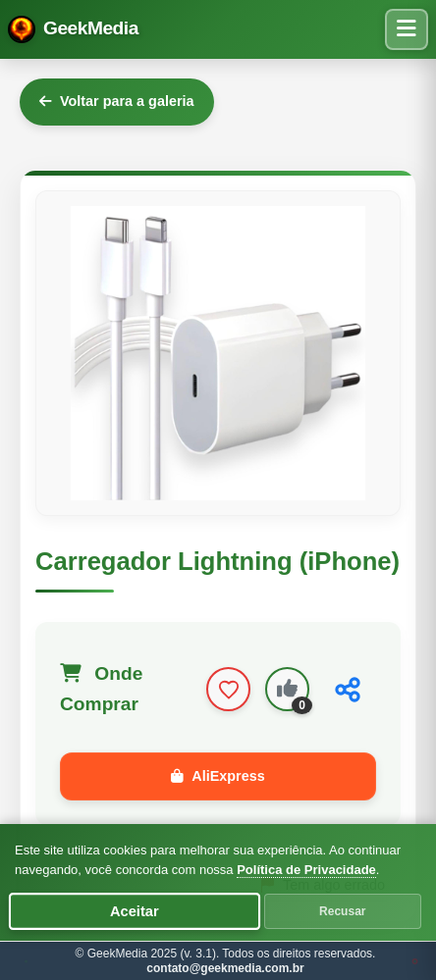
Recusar (342, 911)
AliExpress (218, 776)
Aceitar (135, 912)
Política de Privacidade (306, 870)
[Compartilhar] (348, 690)
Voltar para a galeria (117, 101)
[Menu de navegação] (407, 29)
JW (415, 961)
